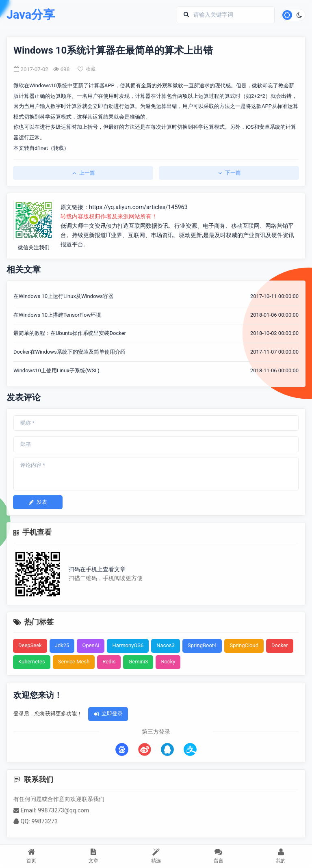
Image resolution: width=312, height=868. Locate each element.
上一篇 (83, 173)
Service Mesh (74, 662)
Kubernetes (32, 662)
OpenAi (91, 645)
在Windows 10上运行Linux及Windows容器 (63, 296)
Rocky (168, 662)
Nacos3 (166, 645)
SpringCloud (244, 645)
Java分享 (31, 15)
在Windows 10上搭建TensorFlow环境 (57, 315)
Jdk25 (62, 645)
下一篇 (229, 173)
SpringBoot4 (202, 645)
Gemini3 (138, 662)
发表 (38, 502)
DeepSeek (30, 645)
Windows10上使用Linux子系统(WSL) (56, 370)
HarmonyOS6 (128, 645)
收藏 (87, 69)
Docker (280, 645)
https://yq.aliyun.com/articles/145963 (138, 207)
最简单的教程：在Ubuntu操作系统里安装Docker (70, 333)
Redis (109, 662)
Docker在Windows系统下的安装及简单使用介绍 (69, 352)
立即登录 (108, 714)
